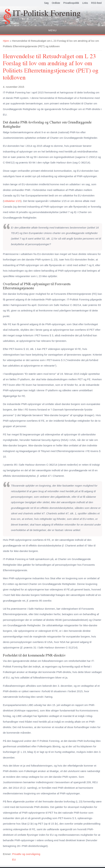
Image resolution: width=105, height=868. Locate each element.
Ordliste (56, 3)
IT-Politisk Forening (47, 13)
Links (85, 3)
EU (14, 860)
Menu (52, 30)
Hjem (6, 41)
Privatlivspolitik (71, 3)
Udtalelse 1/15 (12, 201)
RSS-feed (96, 3)
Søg (46, 3)
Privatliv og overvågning (26, 854)
